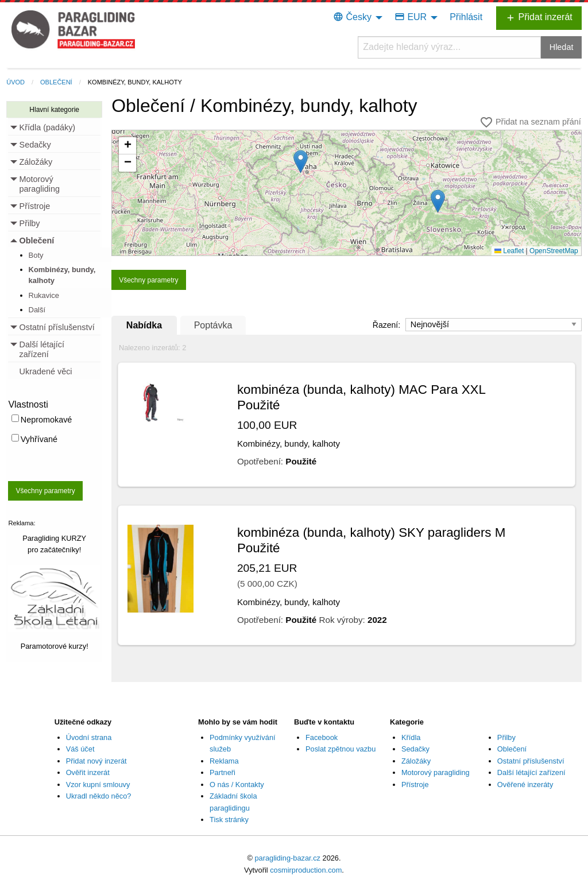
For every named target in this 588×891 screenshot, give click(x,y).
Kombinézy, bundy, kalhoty (135, 82)
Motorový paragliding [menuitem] (40, 184)
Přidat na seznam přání (530, 122)
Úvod (16, 82)
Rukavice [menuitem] (44, 295)
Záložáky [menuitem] (36, 162)
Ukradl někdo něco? (99, 796)
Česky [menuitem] (352, 17)
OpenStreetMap (554, 251)
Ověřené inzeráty (525, 785)
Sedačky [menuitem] (35, 145)
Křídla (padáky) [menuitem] (48, 127)
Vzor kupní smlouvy (98, 785)
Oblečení (56, 82)
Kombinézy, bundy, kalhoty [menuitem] (62, 275)
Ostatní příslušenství (531, 761)
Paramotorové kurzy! (55, 646)
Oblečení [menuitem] (37, 241)
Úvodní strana (89, 737)
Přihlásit (466, 17)
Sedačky (415, 749)
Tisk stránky (229, 820)
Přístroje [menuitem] (35, 206)
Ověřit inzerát (88, 772)
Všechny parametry (45, 491)
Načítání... (351, 196)
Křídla (411, 737)
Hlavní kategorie (54, 110)
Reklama (224, 761)
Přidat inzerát (539, 18)
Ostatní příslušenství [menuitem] (57, 327)
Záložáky (416, 761)
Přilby (506, 737)
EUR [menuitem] (411, 17)
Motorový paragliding (436, 772)
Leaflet (509, 251)
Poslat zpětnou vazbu (341, 749)
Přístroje (415, 785)
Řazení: (388, 325)
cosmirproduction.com (306, 870)
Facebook (322, 737)
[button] (438, 201)
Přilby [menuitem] (30, 223)
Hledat (562, 47)
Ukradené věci (46, 371)
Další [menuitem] (37, 310)
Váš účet (80, 749)
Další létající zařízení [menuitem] (42, 350)
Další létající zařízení (531, 772)
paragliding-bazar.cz (287, 858)
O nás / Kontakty (237, 785)
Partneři (223, 772)
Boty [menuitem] (36, 255)
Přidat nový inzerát (96, 761)
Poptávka (213, 325)
